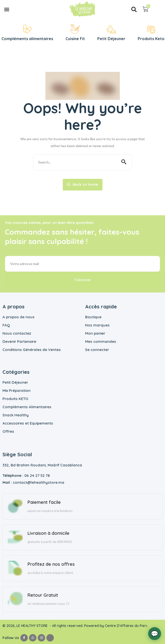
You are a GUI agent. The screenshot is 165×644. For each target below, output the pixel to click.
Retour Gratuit (43, 595)
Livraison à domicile (49, 533)
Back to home (83, 185)
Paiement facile (44, 502)
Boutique (93, 317)
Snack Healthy (16, 415)
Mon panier (95, 333)
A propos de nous (18, 317)
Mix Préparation (16, 390)
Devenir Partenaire (19, 341)
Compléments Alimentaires (27, 407)
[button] (7, 9)
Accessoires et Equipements (28, 423)
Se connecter (97, 350)
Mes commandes (101, 341)
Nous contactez (17, 333)
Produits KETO (15, 399)
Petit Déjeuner (15, 382)
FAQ (6, 325)
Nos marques (97, 325)
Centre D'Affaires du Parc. (127, 626)
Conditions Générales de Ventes (32, 350)
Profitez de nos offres (51, 564)
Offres (8, 431)
